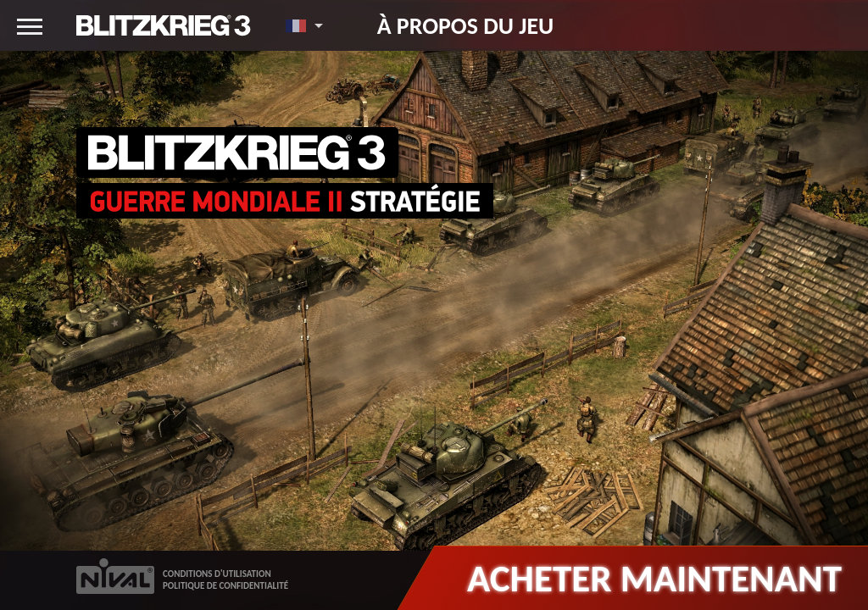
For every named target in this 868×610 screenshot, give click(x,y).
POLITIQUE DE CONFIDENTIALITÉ (225, 586)
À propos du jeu (466, 25)
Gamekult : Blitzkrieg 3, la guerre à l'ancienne (290, 500)
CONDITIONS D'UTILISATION (217, 574)
